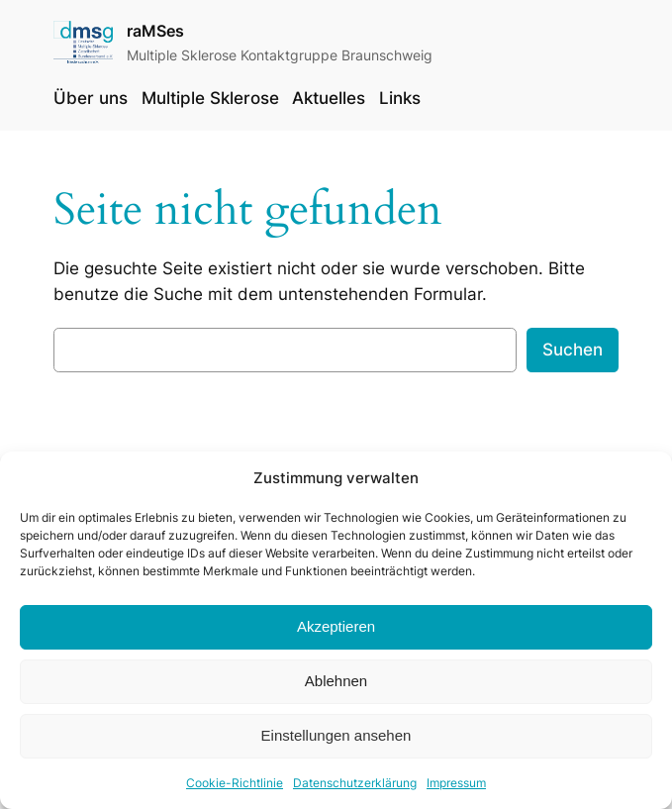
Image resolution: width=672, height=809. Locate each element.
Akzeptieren (336, 635)
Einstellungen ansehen (336, 744)
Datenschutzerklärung (355, 791)
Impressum (456, 791)
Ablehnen (336, 690)
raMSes (155, 31)
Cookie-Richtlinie (235, 791)
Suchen (573, 350)
